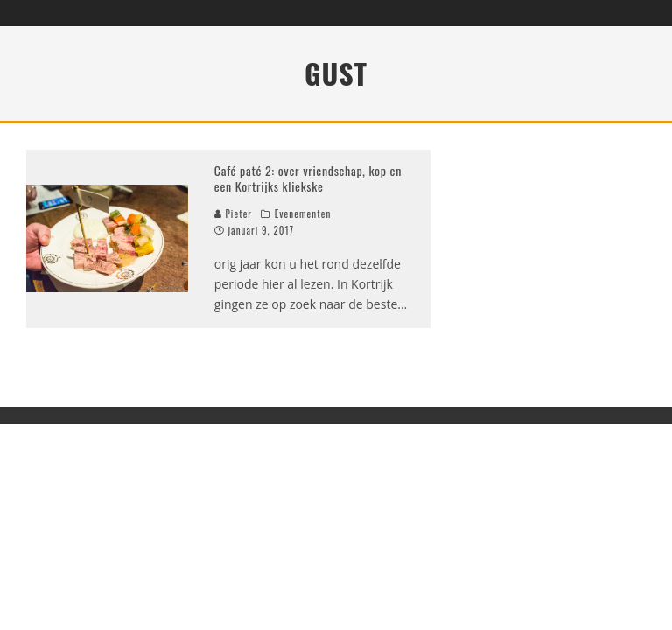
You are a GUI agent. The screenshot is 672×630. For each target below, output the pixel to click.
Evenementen (303, 213)
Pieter (233, 213)
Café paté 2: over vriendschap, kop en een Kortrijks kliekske (308, 178)
